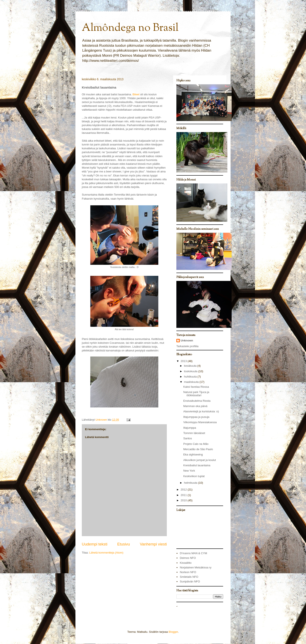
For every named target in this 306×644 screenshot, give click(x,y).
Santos (187, 438)
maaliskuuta (192, 382)
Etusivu (124, 544)
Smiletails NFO (189, 577)
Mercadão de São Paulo (198, 449)
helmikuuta (191, 483)
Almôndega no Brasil (130, 28)
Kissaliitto (186, 563)
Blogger (173, 632)
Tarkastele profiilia (187, 346)
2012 (184, 490)
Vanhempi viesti (153, 544)
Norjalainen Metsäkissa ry (196, 567)
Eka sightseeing (193, 454)
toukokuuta (191, 371)
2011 (184, 495)
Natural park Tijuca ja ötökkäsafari (196, 394)
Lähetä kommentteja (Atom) (106, 553)
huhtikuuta (191, 377)
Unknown (187, 340)
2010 (184, 500)
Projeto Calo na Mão (196, 444)
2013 (184, 361)
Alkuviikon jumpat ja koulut (199, 460)
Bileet (136, 94)
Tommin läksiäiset (194, 433)
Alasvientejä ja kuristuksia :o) (201, 411)
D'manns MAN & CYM (193, 553)
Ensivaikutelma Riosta (197, 401)
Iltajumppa (190, 428)
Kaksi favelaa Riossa (196, 387)
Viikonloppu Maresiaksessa (200, 422)
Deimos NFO (188, 558)
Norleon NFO (188, 572)
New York (189, 471)
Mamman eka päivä (195, 406)
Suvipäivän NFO (190, 581)
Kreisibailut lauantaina (197, 465)
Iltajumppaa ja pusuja (196, 417)
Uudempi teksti (95, 544)
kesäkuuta (191, 366)
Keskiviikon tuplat (194, 476)
